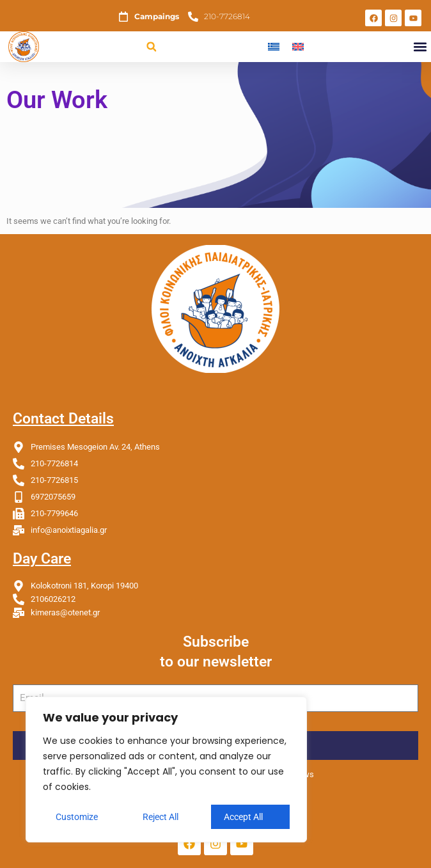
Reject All (161, 817)
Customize (77, 817)
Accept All (243, 817)
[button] (151, 47)
